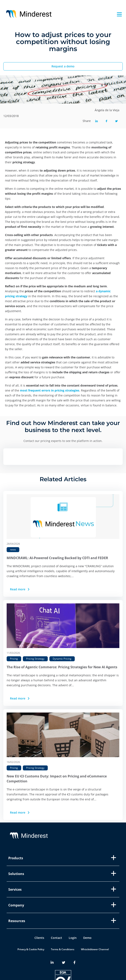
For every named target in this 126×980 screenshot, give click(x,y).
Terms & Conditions (63, 949)
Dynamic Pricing (62, 659)
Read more (20, 589)
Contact (56, 938)
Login (73, 938)
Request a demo (63, 66)
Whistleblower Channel (95, 949)
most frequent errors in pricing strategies (50, 390)
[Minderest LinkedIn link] (52, 963)
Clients (39, 938)
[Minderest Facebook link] (75, 963)
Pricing (14, 659)
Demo (87, 938)
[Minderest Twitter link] (64, 963)
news (13, 550)
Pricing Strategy (35, 659)
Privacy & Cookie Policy (31, 949)
